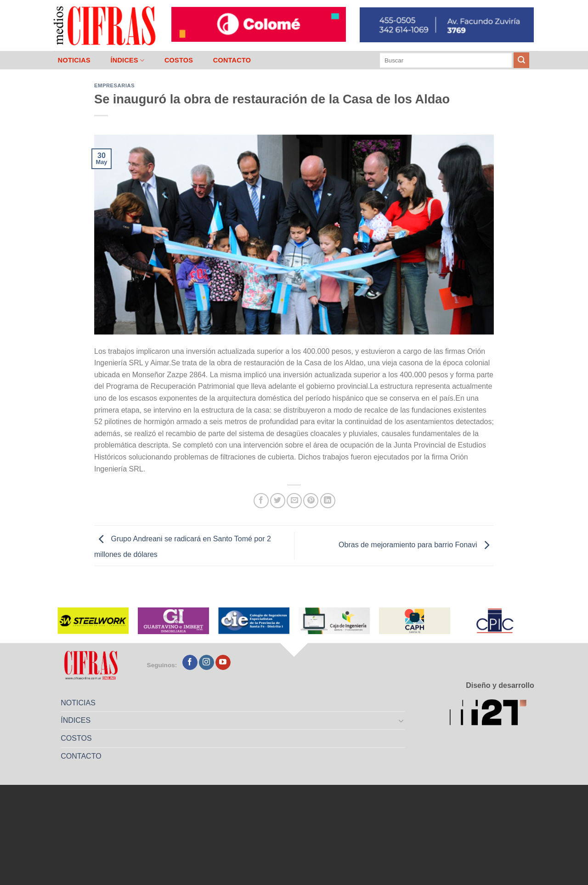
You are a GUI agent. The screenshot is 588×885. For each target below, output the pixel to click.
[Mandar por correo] (294, 501)
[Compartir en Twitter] (278, 501)
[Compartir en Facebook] (261, 501)
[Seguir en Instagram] (206, 663)
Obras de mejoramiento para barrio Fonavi (416, 545)
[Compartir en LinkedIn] (328, 501)
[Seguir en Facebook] (190, 663)
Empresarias (114, 85)
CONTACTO (232, 60)
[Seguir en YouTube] (223, 663)
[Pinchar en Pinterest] (311, 501)
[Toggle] (401, 720)
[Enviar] (521, 60)
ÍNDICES (127, 60)
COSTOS (179, 60)
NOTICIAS (74, 60)
